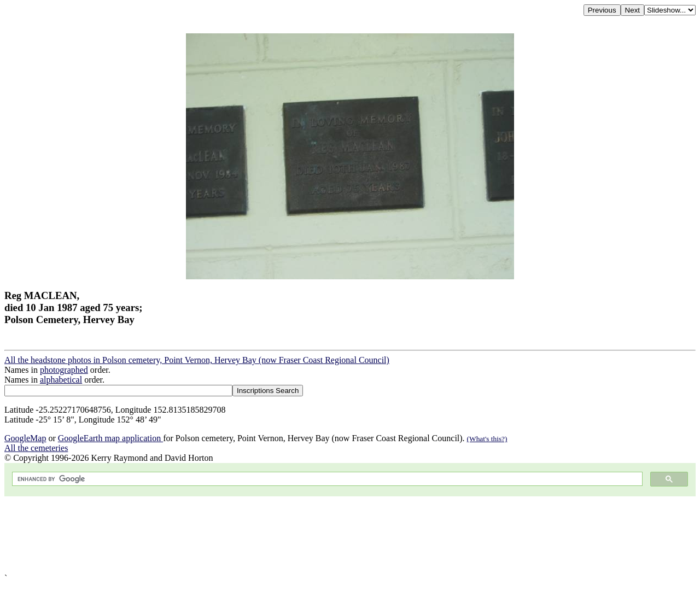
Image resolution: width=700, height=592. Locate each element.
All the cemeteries (36, 448)
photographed (64, 370)
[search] (326, 479)
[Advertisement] (332, 535)
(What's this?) (487, 439)
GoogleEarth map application (110, 438)
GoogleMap (25, 438)
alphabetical (61, 380)
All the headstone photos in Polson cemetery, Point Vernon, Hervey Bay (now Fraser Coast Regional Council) (197, 360)
